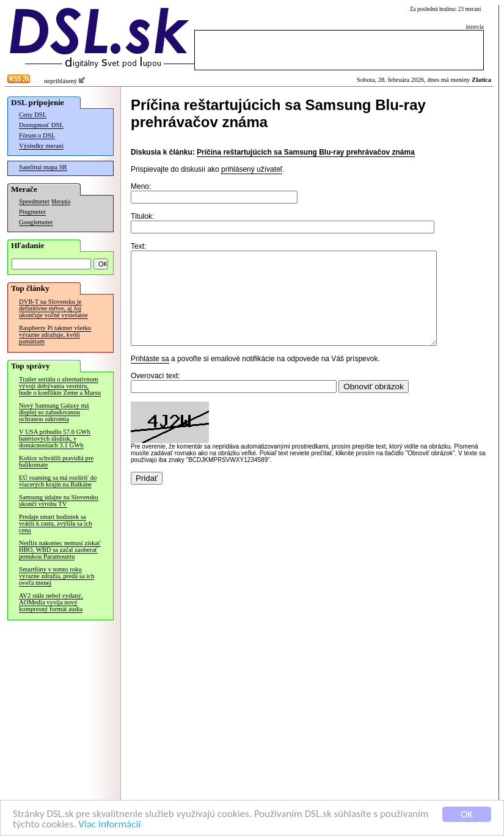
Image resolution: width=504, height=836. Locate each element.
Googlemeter (36, 222)
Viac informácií (109, 825)
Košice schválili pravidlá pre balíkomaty (56, 461)
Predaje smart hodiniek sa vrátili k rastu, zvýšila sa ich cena (56, 523)
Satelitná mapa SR (43, 167)
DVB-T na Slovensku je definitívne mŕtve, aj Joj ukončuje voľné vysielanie (53, 308)
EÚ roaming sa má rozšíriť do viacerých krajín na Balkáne (58, 481)
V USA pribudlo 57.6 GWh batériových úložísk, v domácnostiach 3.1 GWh (55, 438)
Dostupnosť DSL (41, 125)
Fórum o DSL (37, 135)
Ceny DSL (33, 115)
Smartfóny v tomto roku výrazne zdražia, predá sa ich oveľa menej (57, 576)
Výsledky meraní (41, 146)
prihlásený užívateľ (252, 169)
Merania (61, 202)
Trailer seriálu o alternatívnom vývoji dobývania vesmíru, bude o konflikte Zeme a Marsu (60, 386)
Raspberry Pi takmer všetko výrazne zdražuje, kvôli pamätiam (55, 335)
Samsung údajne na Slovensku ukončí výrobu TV (59, 501)
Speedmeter (34, 201)
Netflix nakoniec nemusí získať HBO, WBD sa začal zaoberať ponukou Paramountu (60, 550)
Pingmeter (32, 212)
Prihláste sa (150, 377)
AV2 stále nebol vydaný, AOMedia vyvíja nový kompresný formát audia (51, 602)
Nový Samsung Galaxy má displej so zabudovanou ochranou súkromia (54, 412)
